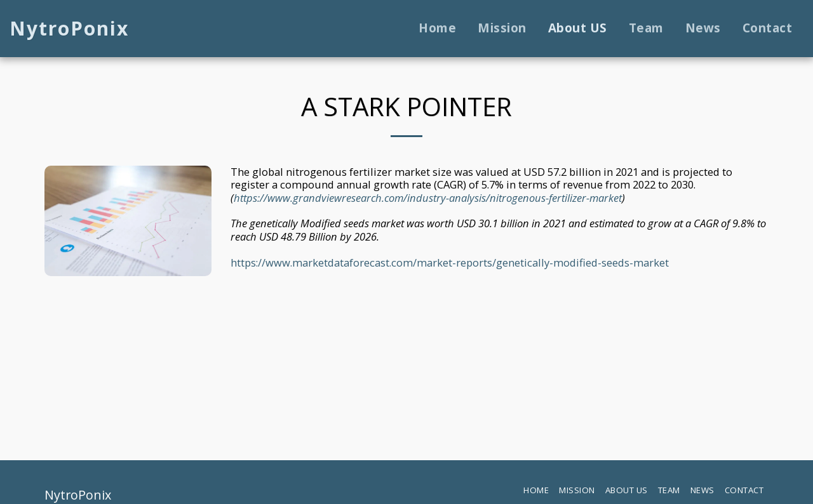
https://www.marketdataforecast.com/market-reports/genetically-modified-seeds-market (450, 262)
